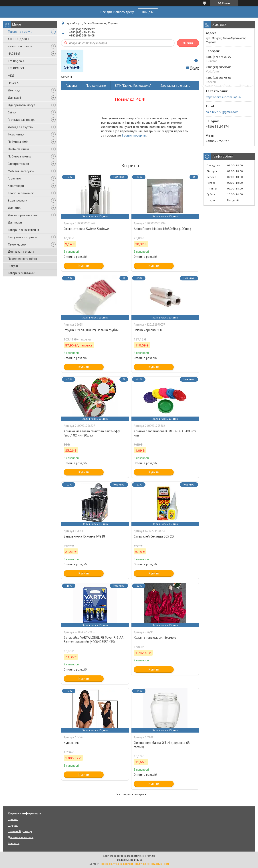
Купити (84, 266)
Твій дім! (148, 12)
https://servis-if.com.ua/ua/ (224, 97)
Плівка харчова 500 (148, 330)
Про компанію (96, 86)
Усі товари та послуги (130, 794)
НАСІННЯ (14, 54)
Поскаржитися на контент (117, 864)
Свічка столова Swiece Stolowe (86, 229)
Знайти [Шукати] (188, 43)
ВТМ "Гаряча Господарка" (133, 86)
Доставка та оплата (21, 252)
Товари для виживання (23, 230)
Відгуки (13, 266)
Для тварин (16, 222)
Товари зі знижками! (21, 273)
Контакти (247, 86)
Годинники (15, 178)
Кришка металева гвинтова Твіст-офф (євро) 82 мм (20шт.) (92, 433)
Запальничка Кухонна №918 (84, 536)
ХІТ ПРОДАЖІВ (18, 39)
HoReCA (13, 83)
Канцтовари (16, 186)
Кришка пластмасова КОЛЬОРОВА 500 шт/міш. (165, 433)
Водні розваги (17, 200)
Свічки (12, 112)
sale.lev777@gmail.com (222, 112)
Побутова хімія (18, 142)
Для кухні (14, 98)
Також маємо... (18, 244)
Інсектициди (16, 134)
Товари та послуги (20, 32)
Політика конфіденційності (152, 864)
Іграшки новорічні (134, 135)
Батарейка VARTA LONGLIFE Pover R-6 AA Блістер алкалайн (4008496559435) (93, 640)
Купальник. (72, 743)
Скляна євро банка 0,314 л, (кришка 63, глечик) (162, 745)
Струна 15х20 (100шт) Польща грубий (91, 330)
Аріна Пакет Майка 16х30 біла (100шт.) (162, 229)
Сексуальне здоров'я (22, 237)
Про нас (13, 819)
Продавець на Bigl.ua (129, 860)
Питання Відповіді (20, 831)
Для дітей (15, 208)
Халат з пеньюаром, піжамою (155, 637)
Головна (71, 86)
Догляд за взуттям (21, 127)
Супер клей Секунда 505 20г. (154, 536)
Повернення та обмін (22, 259)
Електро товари (18, 164)
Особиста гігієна (19, 149)
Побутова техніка (20, 156)
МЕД (11, 76)
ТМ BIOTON (16, 68)
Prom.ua (150, 856)
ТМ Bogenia (16, 61)
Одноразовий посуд (22, 105)
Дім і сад (14, 90)
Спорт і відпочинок (21, 193)
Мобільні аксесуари (21, 171)
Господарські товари (22, 120)
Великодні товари (20, 46)
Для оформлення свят (23, 215)
